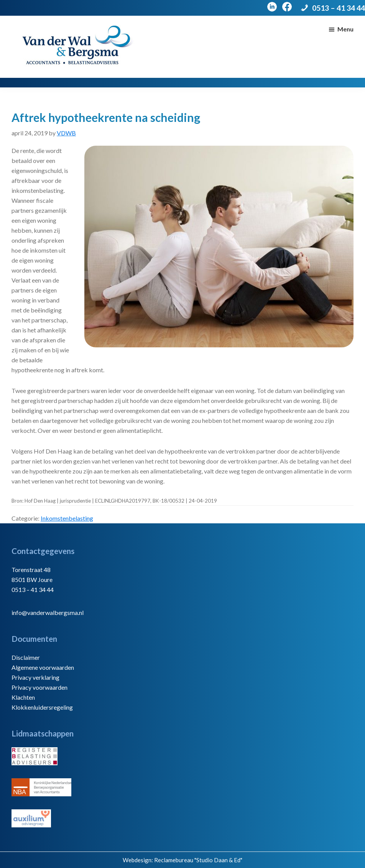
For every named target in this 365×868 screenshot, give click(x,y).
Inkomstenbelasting (67, 518)
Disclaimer (26, 657)
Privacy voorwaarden (39, 687)
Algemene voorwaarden (43, 667)
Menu (345, 29)
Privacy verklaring (35, 677)
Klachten (23, 697)
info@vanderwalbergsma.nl (48, 612)
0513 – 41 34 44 (339, 8)
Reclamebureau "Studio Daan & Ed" (198, 860)
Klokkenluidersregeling (42, 707)
